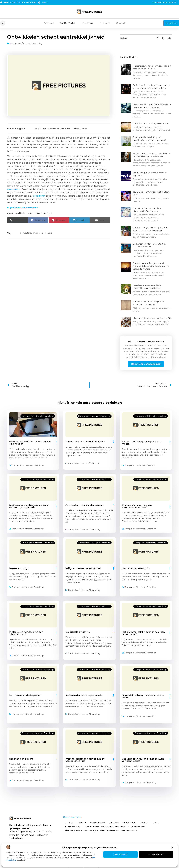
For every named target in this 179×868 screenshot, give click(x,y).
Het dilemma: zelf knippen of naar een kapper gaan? (143, 633)
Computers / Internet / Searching (26, 43)
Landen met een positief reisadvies (85, 442)
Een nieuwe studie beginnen (25, 695)
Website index (129, 822)
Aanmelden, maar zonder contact (84, 505)
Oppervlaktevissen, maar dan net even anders (144, 696)
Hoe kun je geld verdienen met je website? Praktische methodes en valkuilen (101, 831)
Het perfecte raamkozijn (136, 568)
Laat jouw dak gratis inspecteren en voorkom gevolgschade (29, 506)
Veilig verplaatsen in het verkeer (83, 568)
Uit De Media (68, 23)
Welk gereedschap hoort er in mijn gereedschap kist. (85, 760)
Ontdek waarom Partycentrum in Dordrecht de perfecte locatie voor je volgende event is (151, 266)
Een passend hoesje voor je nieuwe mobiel (142, 443)
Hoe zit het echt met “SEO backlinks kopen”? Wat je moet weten (115, 827)
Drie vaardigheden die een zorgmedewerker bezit (137, 506)
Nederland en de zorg (21, 759)
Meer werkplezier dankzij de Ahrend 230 (152, 318)
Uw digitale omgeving (78, 632)
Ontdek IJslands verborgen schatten (150, 124)
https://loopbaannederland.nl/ (23, 208)
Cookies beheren (156, 854)
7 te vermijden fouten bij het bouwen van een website (143, 760)
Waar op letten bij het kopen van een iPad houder (30, 443)
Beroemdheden (98, 822)
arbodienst (39, 196)
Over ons (105, 23)
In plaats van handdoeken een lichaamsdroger (26, 633)
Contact (121, 23)
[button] (172, 848)
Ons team (87, 23)
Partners (48, 23)
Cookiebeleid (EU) (73, 827)
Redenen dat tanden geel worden (84, 695)
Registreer (114, 822)
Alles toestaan (121, 854)
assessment (14, 189)
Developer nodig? (19, 568)
